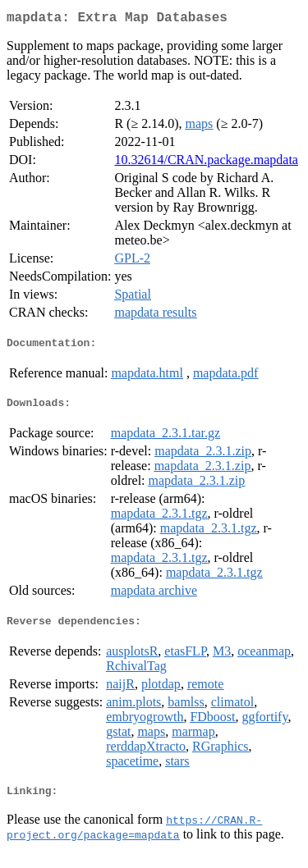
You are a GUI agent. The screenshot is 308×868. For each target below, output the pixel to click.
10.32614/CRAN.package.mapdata (206, 163)
